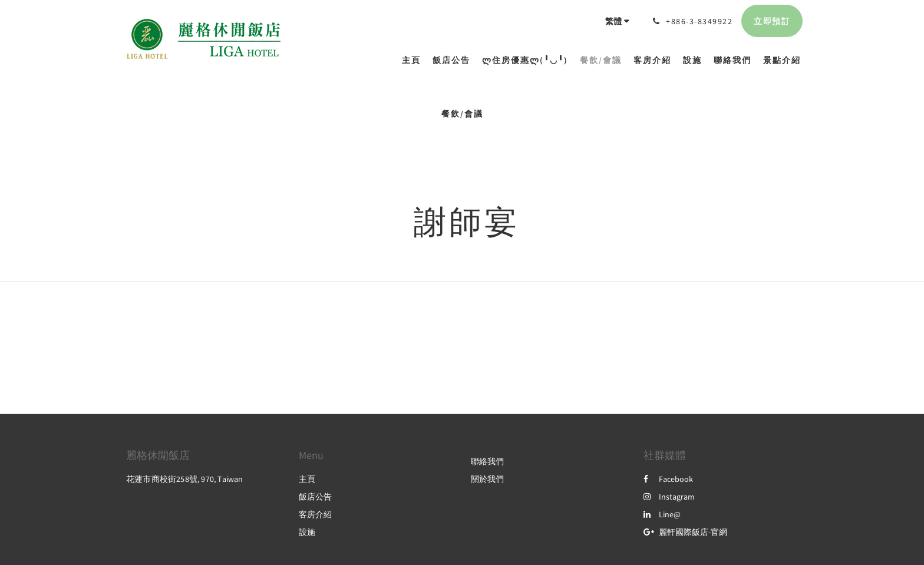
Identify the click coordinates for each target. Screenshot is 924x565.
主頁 (307, 479)
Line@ (662, 514)
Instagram (669, 497)
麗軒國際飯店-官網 (685, 532)
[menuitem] (414, 60)
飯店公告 (315, 497)
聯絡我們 (487, 461)
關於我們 (487, 479)
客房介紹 (315, 514)
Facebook (668, 479)
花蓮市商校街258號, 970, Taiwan (185, 479)
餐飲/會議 (462, 114)
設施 (307, 532)
